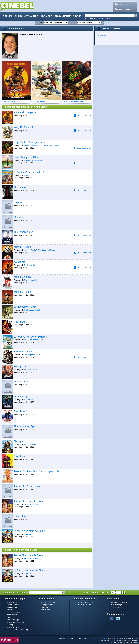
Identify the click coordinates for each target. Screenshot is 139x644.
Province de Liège (12, 620)
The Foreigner (21, 187)
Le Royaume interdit (25, 307)
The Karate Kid (30, 265)
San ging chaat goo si (32, 355)
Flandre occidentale (13, 612)
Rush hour (19, 456)
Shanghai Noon (30, 445)
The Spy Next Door (31, 280)
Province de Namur (13, 627)
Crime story (20, 516)
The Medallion (21, 382)
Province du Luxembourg (15, 622)
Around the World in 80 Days (35, 340)
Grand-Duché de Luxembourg (17, 630)
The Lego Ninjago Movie (33, 160)
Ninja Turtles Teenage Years (29, 142)
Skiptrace (19, 217)
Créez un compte (124, 9)
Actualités (31, 16)
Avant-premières (47, 605)
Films (18, 16)
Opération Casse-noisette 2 (29, 172)
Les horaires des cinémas (85, 602)
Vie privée (71, 638)
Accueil (8, 16)
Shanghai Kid (21, 441)
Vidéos (77, 16)
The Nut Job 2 (29, 175)
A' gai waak (28, 534)
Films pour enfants (47, 607)
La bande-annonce (82, 116)
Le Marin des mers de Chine (29, 531)
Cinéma (40, 23)
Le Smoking (20, 396)
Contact (62, 638)
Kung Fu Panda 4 (23, 127)
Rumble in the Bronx (32, 504)
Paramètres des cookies (99, 638)
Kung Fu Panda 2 (23, 247)
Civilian (18, 202)
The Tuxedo (28, 400)
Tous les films (46, 610)
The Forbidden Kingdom (33, 310)
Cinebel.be (102, 35)
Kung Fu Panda (22, 292)
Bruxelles (9, 610)
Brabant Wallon (12, 607)
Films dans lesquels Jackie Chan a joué (25, 107)
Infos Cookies (83, 638)
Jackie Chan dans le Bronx (28, 501)
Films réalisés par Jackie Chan (20, 550)
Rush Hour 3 (21, 322)
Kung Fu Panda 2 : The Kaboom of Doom (39, 250)
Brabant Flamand (12, 605)
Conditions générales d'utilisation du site (124, 638)
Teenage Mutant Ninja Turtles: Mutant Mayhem (41, 145)
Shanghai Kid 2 (22, 367)
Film (74, 23)
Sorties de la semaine (48, 602)
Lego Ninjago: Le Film (26, 157)
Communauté (63, 16)
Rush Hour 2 (21, 411)
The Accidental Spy (24, 426)
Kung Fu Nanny (22, 277)
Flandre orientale (12, 615)
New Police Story (23, 352)
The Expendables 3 (24, 232)
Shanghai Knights (31, 370)
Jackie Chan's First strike (27, 486)
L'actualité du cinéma (83, 605)
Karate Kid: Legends (25, 112)
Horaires (46, 16)
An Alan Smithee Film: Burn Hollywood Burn (38, 471)
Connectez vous (123, 4)
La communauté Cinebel (119, 602)
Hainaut (9, 617)
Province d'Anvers (12, 602)
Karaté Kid (19, 262)
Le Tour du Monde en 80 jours (30, 337)
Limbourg (9, 625)
